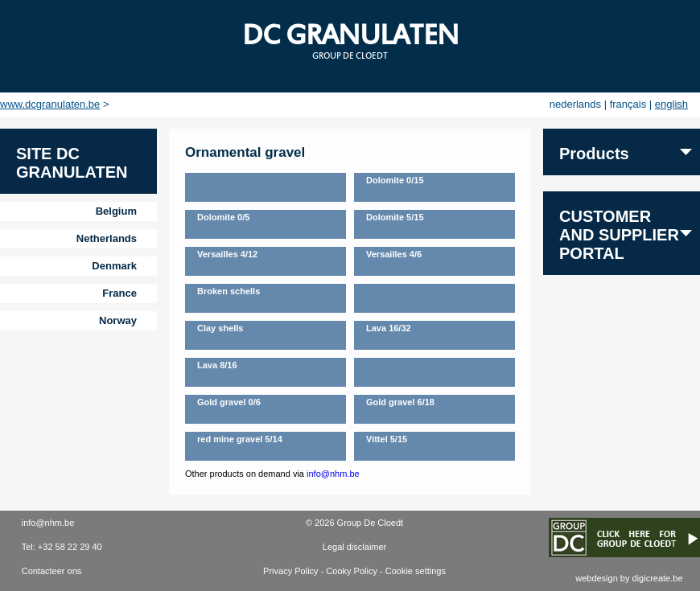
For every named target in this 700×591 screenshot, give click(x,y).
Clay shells (220, 328)
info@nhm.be (333, 474)
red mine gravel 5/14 (240, 439)
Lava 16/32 (389, 328)
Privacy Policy (290, 571)
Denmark (114, 266)
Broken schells (229, 291)
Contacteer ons (52, 571)
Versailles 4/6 (394, 254)
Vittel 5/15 (387, 439)
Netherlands (107, 238)
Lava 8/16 (217, 365)
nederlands (575, 104)
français (628, 104)
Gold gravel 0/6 (229, 402)
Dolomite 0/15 (395, 180)
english (671, 104)
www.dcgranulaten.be (50, 104)
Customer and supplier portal (619, 235)
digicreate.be (658, 578)
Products (594, 154)
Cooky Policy (352, 571)
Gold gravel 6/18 (400, 402)
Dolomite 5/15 (395, 217)
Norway (118, 320)
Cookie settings (416, 571)
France (119, 293)
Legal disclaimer (354, 547)
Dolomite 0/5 (223, 217)
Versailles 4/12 (227, 254)
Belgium (116, 211)
